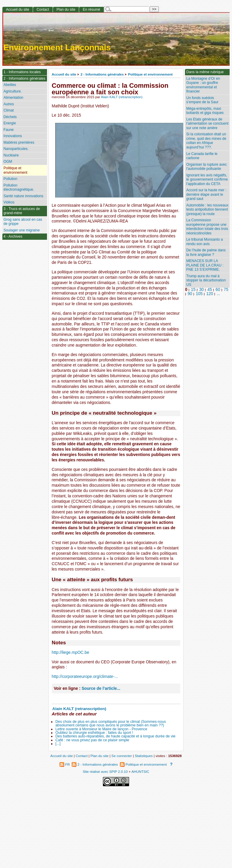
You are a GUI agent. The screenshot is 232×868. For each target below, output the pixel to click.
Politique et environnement (150, 74)
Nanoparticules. (16, 149)
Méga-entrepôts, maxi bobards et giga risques (205, 111)
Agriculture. (13, 91)
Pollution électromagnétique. (19, 188)
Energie (10, 123)
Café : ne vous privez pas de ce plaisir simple (92, 740)
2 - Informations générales (102, 74)
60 (218, 290)
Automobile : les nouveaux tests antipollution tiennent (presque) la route (207, 210)
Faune (9, 130)
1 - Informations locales (22, 72)
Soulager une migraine (22, 230)
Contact (43, 10)
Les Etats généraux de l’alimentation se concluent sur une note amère (207, 124)
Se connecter (122, 756)
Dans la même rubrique (205, 72)
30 (202, 290)
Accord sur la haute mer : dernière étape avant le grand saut (206, 194)
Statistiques (144, 756)
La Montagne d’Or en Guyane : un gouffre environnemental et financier (203, 85)
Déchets (10, 117)
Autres (9, 104)
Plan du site (66, 10)
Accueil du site (64, 74)
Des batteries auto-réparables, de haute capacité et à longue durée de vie (115, 736)
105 (199, 294)
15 (193, 290)
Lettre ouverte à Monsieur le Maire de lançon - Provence (101, 729)
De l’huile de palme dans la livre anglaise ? (206, 252)
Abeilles (10, 85)
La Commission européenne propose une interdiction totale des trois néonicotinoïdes (207, 227)
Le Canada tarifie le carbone (202, 156)
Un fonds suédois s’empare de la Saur (202, 100)
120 (210, 294)
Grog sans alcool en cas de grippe (23, 222)
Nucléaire (11, 155)
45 (210, 290)
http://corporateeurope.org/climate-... (85, 677)
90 (190, 294)
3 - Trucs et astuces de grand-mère (22, 211)
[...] (58, 744)
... (218, 294)
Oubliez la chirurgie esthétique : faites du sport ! (94, 733)
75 (226, 290)
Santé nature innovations (23, 196)
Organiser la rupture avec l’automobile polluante (206, 167)
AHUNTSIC (140, 771)
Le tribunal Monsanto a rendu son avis (204, 242)
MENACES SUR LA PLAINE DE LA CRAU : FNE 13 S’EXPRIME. (205, 265)
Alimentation (14, 98)
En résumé (91, 10)
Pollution (10, 179)
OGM (8, 162)
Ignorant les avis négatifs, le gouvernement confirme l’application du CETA (207, 180)
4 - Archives (13, 236)
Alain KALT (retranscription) (122, 97)
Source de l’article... (101, 688)
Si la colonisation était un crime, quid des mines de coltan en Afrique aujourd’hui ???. (206, 141)
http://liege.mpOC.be (70, 652)
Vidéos (9, 202)
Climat (9, 110)
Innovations (13, 136)
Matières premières (19, 142)
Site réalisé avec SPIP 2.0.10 (105, 771)
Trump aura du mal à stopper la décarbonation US (206, 280)
